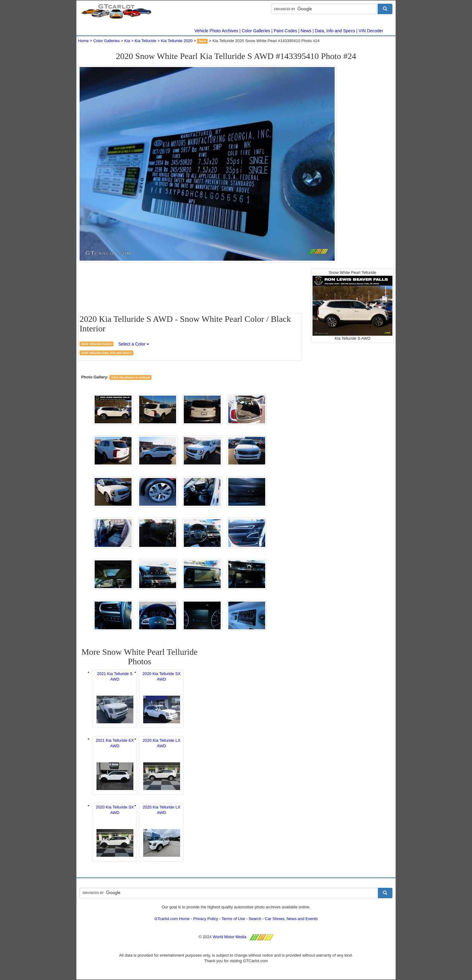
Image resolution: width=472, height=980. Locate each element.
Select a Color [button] (134, 344)
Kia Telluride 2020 (177, 41)
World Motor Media (230, 937)
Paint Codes (285, 31)
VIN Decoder (371, 31)
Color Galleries (256, 31)
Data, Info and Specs (335, 31)
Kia (127, 41)
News (306, 31)
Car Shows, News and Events (291, 919)
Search (255, 919)
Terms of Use (233, 919)
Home (83, 41)
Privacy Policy (206, 919)
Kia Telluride (146, 41)
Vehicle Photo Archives (216, 31)
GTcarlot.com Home (172, 919)
